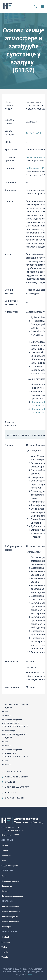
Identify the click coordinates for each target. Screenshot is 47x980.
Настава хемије (8, 730)
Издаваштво (7, 886)
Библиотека (6, 855)
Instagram (6, 942)
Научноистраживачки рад (12, 896)
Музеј (4, 861)
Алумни (5, 845)
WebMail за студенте (10, 922)
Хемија (5, 711)
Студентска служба (10, 866)
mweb (30, 975)
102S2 (38, 133)
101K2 (29, 133)
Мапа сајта (6, 927)
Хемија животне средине (12, 719)
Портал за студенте (10, 917)
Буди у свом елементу (11, 881)
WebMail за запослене (11, 912)
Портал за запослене (10, 907)
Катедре (5, 891)
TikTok (4, 947)
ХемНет (5, 850)
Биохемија (6, 715)
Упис (3, 876)
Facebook (5, 937)
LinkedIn (5, 952)
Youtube (5, 957)
